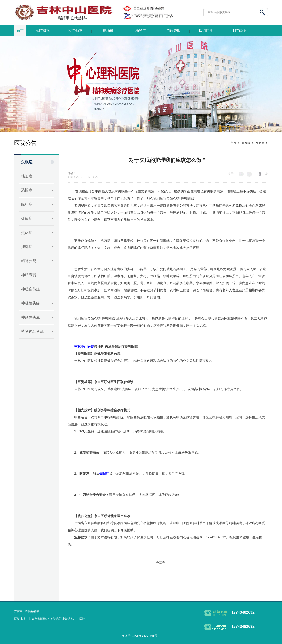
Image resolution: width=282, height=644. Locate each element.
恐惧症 (27, 190)
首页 (20, 31)
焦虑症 (27, 233)
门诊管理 (173, 31)
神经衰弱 (29, 275)
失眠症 (27, 162)
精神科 (108, 31)
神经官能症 (31, 289)
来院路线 (239, 31)
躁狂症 (27, 204)
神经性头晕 (31, 317)
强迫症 (27, 176)
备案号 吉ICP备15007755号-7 (141, 636)
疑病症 (27, 218)
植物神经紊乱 (32, 331)
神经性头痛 (31, 303)
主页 (233, 143)
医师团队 (206, 31)
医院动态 (75, 31)
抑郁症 (27, 247)
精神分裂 (29, 261)
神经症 (141, 31)
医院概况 (43, 31)
